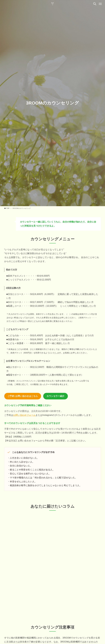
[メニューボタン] (100, 4)
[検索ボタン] (95, 4)
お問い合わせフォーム (24, 415)
